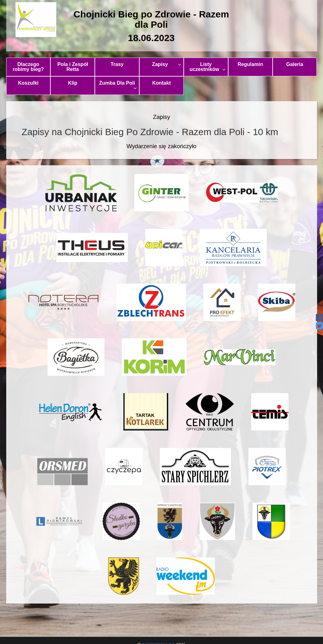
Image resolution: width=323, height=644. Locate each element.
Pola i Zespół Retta (73, 67)
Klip (73, 83)
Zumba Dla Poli (118, 85)
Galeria (295, 64)
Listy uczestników (208, 67)
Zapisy (166, 64)
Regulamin (250, 64)
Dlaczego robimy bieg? (28, 67)
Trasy (117, 64)
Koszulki (28, 83)
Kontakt (162, 83)
